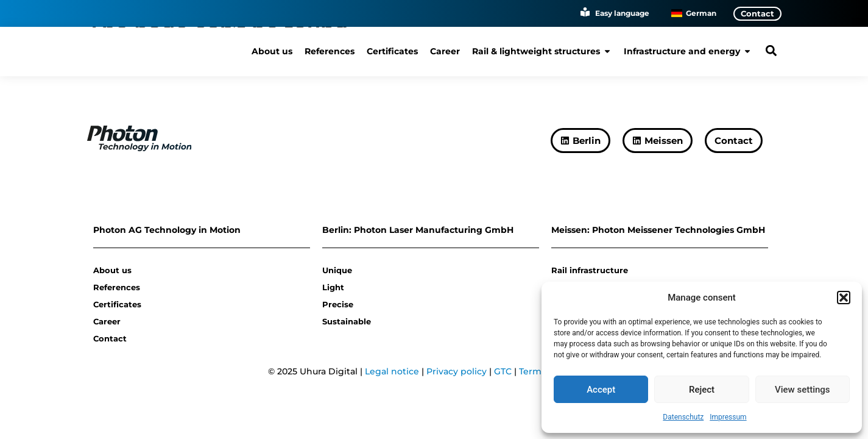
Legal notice (392, 371)
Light (333, 287)
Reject (702, 390)
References (117, 287)
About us (112, 270)
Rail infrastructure (590, 270)
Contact (110, 338)
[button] (844, 298)
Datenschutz (683, 417)
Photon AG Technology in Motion (167, 230)
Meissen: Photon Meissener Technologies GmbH (658, 230)
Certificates (117, 304)
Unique (337, 270)
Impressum (728, 417)
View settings (803, 390)
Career (107, 321)
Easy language (622, 13)
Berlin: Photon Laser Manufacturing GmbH (418, 230)
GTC (503, 371)
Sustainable (347, 321)
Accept (601, 390)
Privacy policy (457, 371)
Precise (338, 304)
